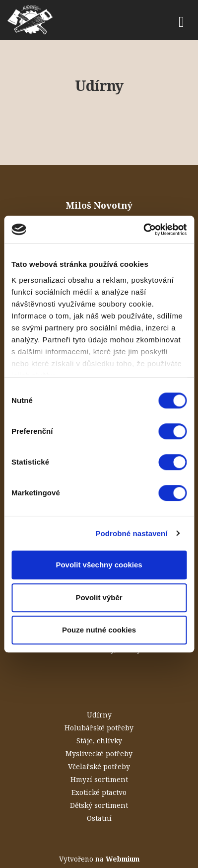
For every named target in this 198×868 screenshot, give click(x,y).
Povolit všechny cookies (99, 565)
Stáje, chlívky (99, 741)
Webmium (123, 859)
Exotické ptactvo (99, 792)
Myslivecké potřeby (99, 753)
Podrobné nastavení (131, 533)
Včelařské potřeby (99, 766)
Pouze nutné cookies (99, 630)
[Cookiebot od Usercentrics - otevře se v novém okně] (143, 230)
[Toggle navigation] (181, 20)
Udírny (99, 715)
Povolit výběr (99, 597)
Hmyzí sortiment (99, 779)
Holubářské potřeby (99, 728)
